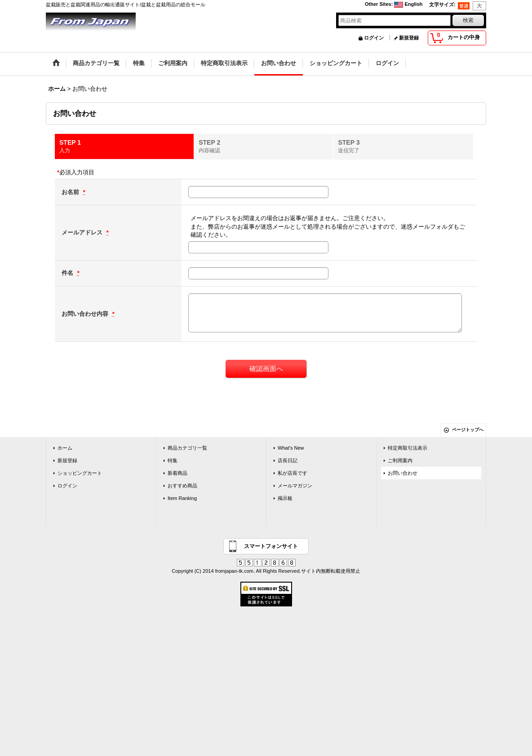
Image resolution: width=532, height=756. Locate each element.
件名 (68, 273)
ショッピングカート (80, 473)
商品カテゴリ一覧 (187, 448)
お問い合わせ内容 (86, 314)
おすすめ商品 (182, 486)
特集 (173, 460)
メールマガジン (295, 486)
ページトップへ (468, 430)
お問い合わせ (403, 473)
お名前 (71, 192)
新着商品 (177, 473)
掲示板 (285, 498)
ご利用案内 (400, 460)
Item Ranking (182, 498)
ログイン (374, 38)
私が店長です (293, 473)
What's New (291, 448)
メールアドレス (83, 232)
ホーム (65, 448)
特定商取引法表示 (408, 448)
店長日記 (288, 460)
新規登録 (409, 38)
